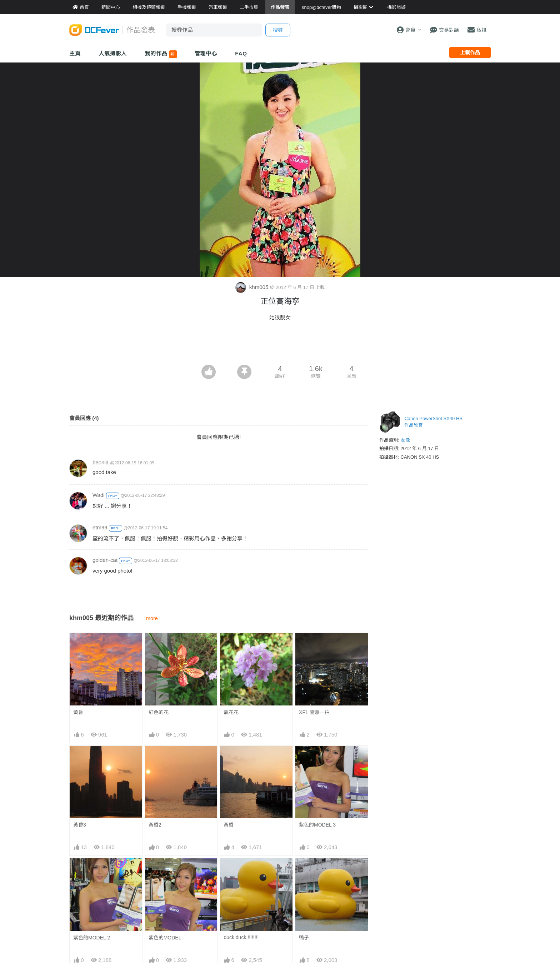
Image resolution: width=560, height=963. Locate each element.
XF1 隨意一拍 (314, 712)
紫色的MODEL (165, 938)
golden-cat (105, 560)
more (152, 618)
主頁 (75, 53)
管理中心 (206, 53)
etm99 (100, 527)
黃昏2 (155, 825)
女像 (405, 440)
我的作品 (161, 54)
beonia (101, 462)
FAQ (241, 53)
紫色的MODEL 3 (317, 825)
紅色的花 (159, 712)
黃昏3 (80, 825)
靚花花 (231, 712)
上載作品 (470, 53)
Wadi (99, 495)
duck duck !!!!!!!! (241, 871)
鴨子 (304, 871)
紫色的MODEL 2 (92, 938)
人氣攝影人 (113, 53)
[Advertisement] (280, 345)
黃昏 (78, 712)
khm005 (253, 287)
